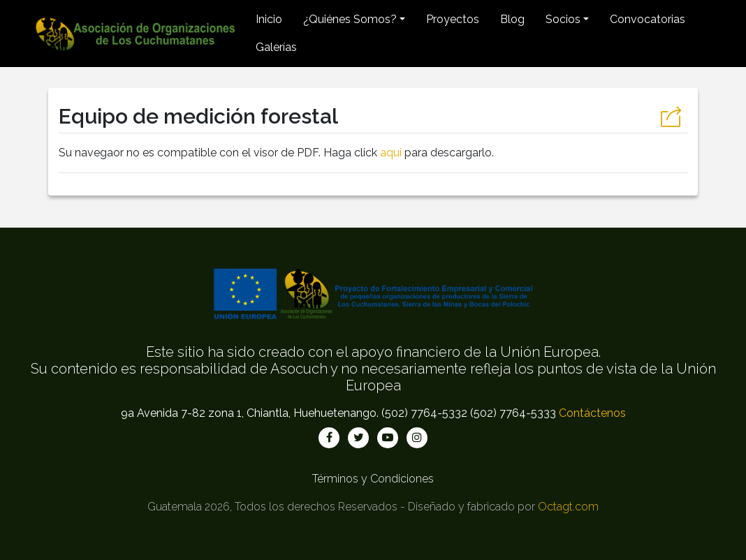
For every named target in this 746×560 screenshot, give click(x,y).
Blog (512, 19)
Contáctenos (592, 413)
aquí (391, 153)
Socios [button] (563, 19)
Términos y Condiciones (373, 479)
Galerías (276, 47)
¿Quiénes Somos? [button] (350, 19)
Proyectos (453, 19)
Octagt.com (568, 507)
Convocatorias (648, 19)
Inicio (269, 19)
